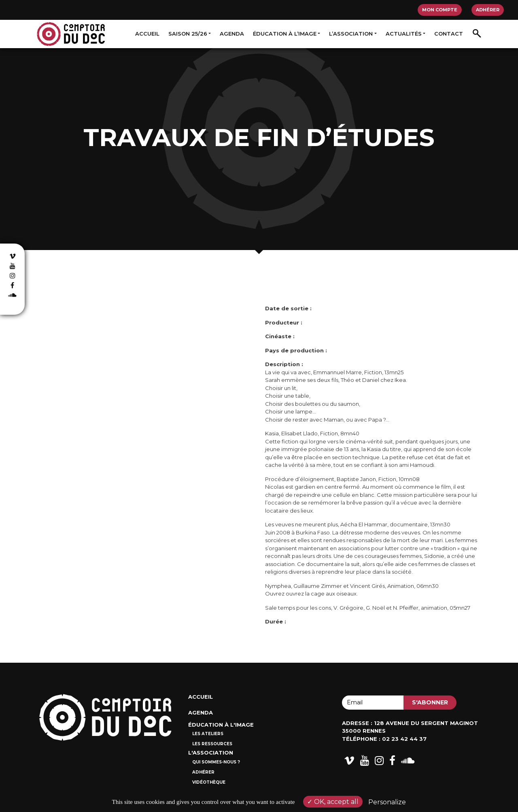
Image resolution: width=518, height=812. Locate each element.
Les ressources (212, 744)
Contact (449, 34)
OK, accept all (333, 802)
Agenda (232, 34)
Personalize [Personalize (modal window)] (387, 802)
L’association (351, 34)
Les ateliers (208, 734)
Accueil (147, 34)
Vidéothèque (209, 782)
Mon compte (440, 10)
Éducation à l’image (285, 34)
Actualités (404, 34)
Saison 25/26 (188, 34)
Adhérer (488, 10)
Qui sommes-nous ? (216, 762)
